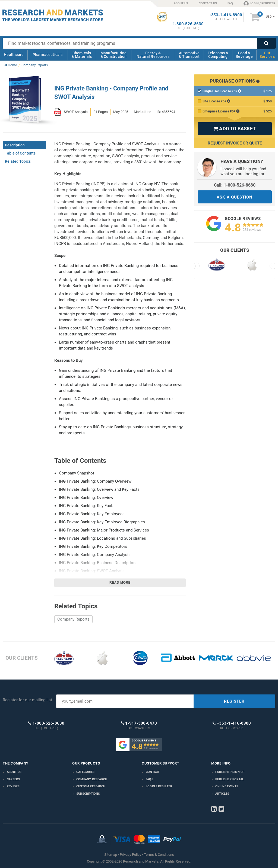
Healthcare (14, 55)
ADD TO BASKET (235, 129)
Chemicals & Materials (82, 55)
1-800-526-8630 (188, 24)
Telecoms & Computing (218, 55)
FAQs (150, 779)
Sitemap (111, 855)
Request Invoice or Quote (235, 143)
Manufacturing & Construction (114, 55)
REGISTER (234, 701)
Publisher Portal (230, 779)
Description (15, 145)
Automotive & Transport (189, 55)
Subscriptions (88, 794)
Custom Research (91, 786)
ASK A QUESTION (235, 197)
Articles (222, 794)
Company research (92, 779)
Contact (153, 772)
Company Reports (73, 619)
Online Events (227, 786)
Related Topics (18, 161)
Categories (85, 772)
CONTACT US (208, 3)
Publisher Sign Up (230, 772)
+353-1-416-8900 (226, 15)
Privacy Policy (130, 855)
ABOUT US (181, 3)
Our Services (267, 55)
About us (14, 772)
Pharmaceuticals (48, 55)
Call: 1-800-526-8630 (235, 185)
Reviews (13, 786)
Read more (120, 583)
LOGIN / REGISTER (259, 3)
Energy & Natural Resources (153, 55)
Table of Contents (20, 153)
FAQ (230, 3)
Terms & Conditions (159, 855)
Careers (13, 779)
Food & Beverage (244, 55)
